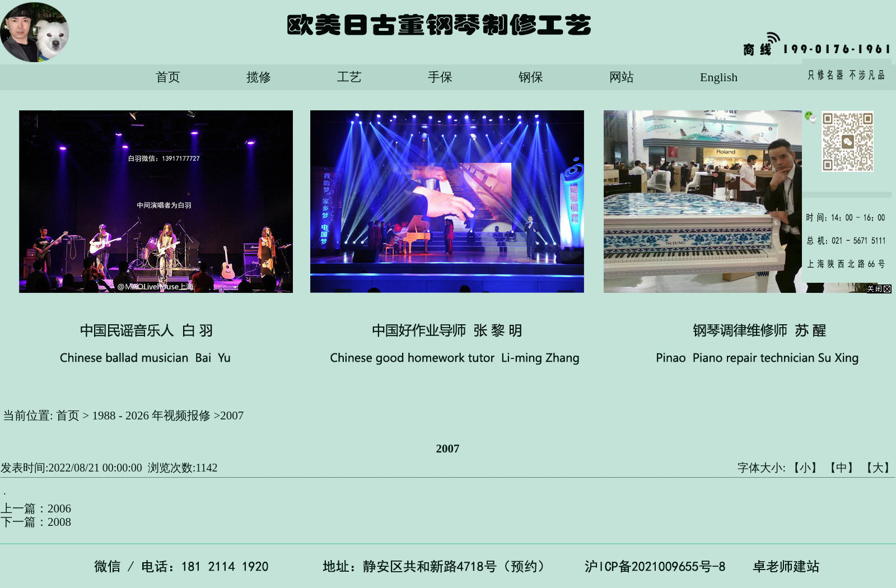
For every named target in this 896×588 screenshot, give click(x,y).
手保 (440, 77)
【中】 (842, 468)
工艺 (349, 77)
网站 (622, 77)
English (719, 77)
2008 (59, 522)
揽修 (259, 77)
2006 (59, 508)
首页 (168, 77)
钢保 (531, 77)
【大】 (878, 468)
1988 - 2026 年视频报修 (151, 416)
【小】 (805, 468)
